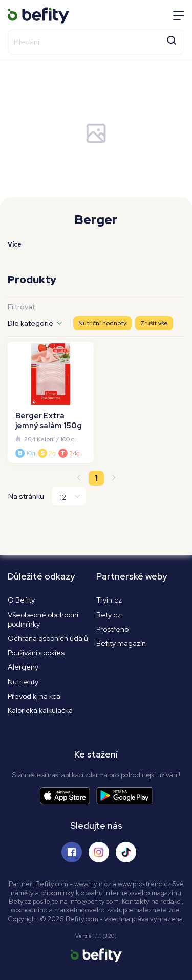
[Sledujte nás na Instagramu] (99, 852)
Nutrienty (23, 682)
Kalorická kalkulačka (40, 710)
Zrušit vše (154, 323)
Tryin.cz (109, 600)
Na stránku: (27, 496)
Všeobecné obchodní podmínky (43, 619)
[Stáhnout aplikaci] (68, 796)
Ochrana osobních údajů (48, 638)
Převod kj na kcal (35, 696)
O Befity (21, 600)
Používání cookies (36, 653)
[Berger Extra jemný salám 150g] (51, 402)
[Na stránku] (69, 496)
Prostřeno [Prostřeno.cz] (112, 629)
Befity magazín (121, 643)
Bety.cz (109, 615)
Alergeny (23, 667)
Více (15, 244)
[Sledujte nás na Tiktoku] (126, 852)
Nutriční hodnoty (102, 323)
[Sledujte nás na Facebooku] (72, 852)
